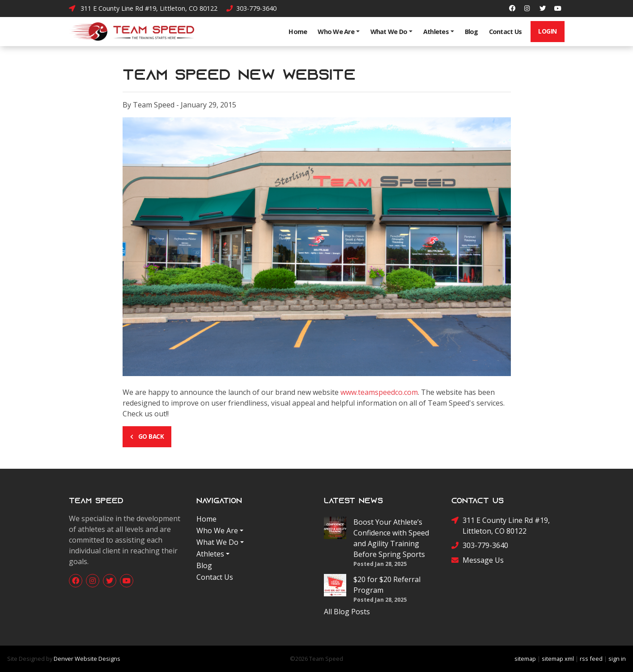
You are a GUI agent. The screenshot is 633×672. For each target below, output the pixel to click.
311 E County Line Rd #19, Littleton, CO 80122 (143, 8)
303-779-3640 (251, 8)
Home (298, 32)
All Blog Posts (347, 612)
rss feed (591, 659)
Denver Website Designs (87, 659)
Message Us (478, 560)
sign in (617, 659)
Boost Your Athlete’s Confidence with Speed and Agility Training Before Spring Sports (391, 538)
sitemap (525, 659)
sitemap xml (558, 659)
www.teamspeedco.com (379, 392)
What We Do (389, 32)
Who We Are (336, 32)
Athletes (436, 32)
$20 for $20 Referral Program (387, 585)
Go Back (147, 436)
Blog (472, 32)
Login (548, 31)
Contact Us (506, 32)
